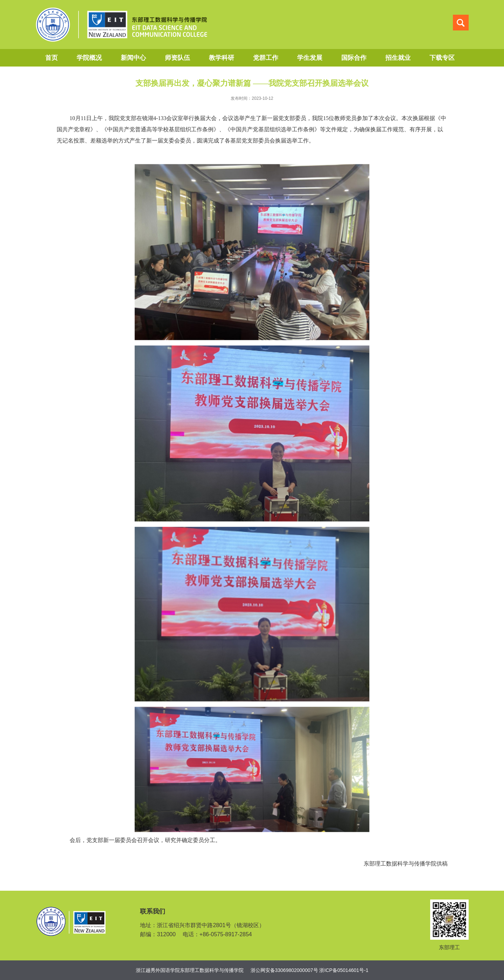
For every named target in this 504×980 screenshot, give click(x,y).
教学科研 (222, 58)
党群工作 (266, 58)
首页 (51, 58)
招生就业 (398, 58)
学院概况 (89, 58)
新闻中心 (133, 58)
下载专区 (442, 58)
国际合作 (354, 58)
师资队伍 (177, 58)
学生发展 (310, 58)
